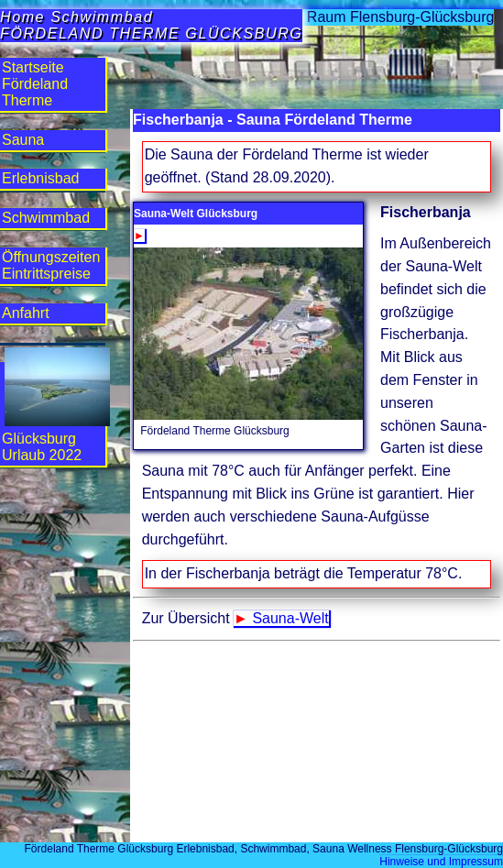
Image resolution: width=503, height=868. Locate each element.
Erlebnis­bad (41, 178)
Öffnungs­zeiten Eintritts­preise (51, 265)
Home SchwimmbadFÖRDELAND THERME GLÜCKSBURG (151, 25)
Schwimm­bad (46, 218)
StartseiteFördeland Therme (35, 84)
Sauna (23, 140)
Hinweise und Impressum (441, 862)
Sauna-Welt (290, 618)
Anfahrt (26, 313)
